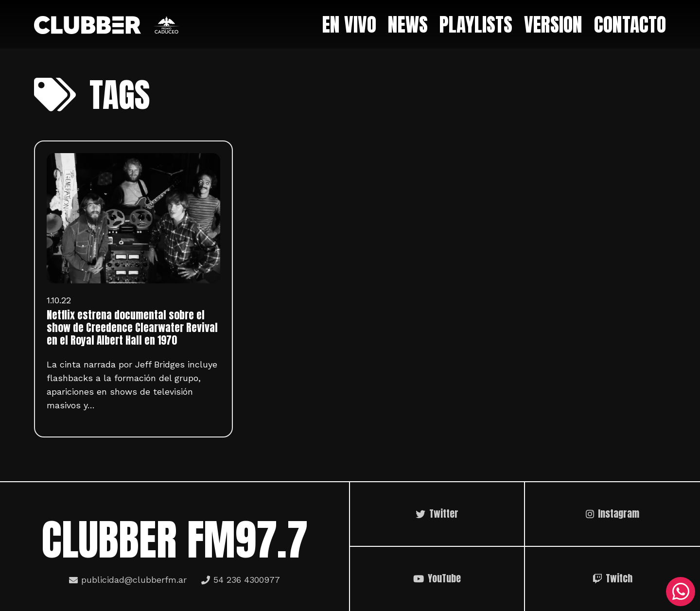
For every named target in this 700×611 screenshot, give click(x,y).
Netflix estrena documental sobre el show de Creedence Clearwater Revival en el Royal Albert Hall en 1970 (132, 328)
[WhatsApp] (681, 592)
